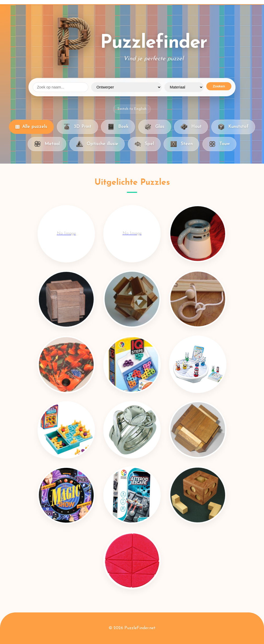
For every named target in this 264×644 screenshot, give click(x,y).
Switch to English (132, 109)
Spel (144, 144)
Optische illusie (97, 144)
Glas (155, 127)
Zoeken (219, 86)
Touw (219, 144)
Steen (181, 144)
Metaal (47, 144)
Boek (118, 127)
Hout (191, 127)
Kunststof (233, 127)
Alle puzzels (31, 127)
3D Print (77, 127)
